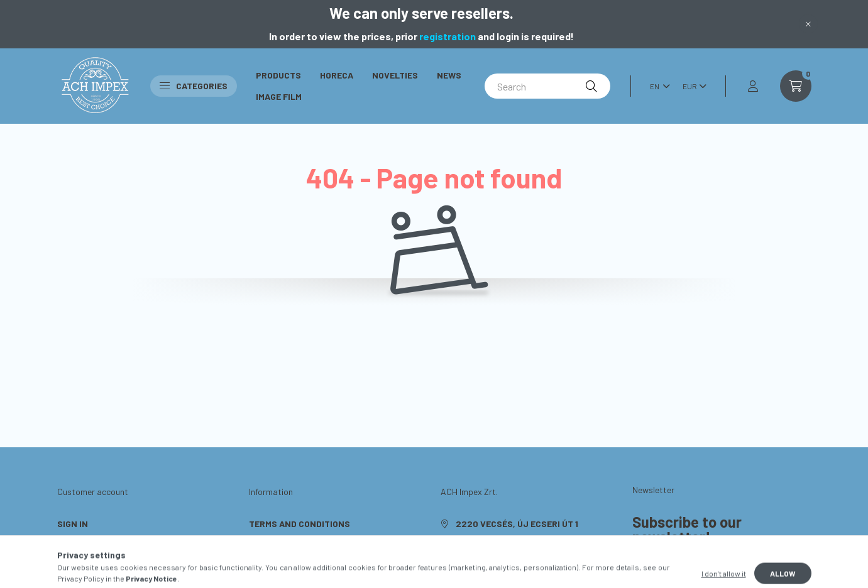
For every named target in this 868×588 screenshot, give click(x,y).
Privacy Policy (282, 542)
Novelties (395, 75)
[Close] (808, 24)
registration (448, 36)
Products (278, 75)
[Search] (547, 86)
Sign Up (74, 542)
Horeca (337, 75)
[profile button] (753, 86)
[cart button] (796, 86)
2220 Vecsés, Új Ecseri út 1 (517, 524)
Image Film (279, 96)
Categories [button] (194, 86)
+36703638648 (487, 542)
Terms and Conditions (299, 524)
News (449, 75)
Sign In (73, 524)
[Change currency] (691, 86)
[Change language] (657, 86)
